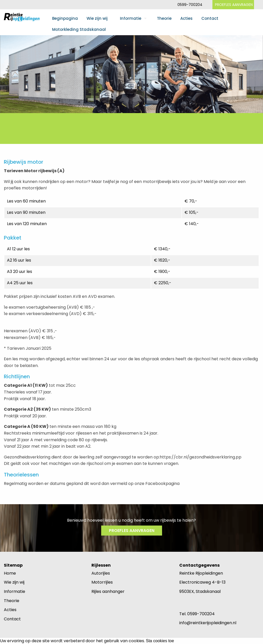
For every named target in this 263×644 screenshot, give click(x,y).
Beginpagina (65, 18)
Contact (210, 18)
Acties (186, 18)
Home (10, 573)
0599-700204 (190, 5)
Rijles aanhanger (108, 591)
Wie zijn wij (97, 18)
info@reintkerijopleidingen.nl (208, 623)
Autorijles (101, 573)
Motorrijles (102, 582)
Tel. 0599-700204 (197, 614)
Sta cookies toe (160, 641)
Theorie (164, 18)
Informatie (131, 18)
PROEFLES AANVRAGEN (234, 5)
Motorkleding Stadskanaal (79, 29)
